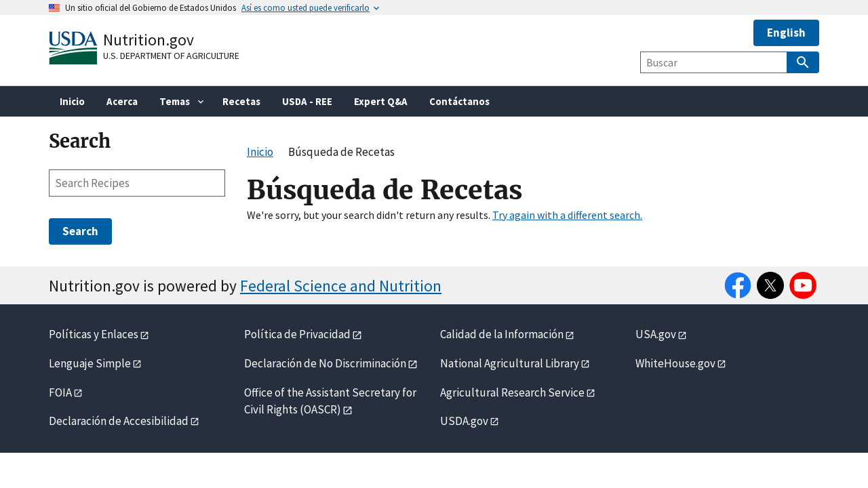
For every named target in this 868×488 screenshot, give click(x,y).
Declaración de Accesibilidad (119, 421)
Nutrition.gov (149, 40)
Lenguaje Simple (90, 363)
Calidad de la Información (502, 334)
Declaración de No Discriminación (325, 363)
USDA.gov (464, 421)
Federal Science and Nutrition (341, 286)
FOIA (60, 392)
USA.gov (656, 334)
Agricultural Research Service (512, 392)
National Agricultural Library (510, 363)
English (786, 33)
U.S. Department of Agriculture (171, 56)
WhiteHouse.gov (675, 363)
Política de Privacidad (297, 334)
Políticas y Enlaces (94, 334)
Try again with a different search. (567, 215)
